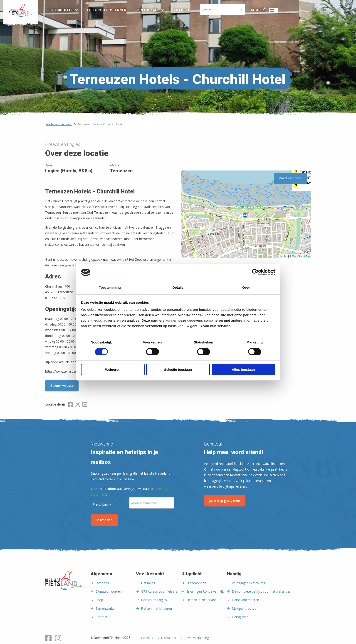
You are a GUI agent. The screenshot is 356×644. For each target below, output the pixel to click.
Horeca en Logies (154, 600)
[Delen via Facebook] (71, 405)
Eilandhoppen (196, 583)
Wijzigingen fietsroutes (248, 583)
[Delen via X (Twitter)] (78, 405)
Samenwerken (106, 608)
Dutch (274, 11)
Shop (256, 10)
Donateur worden (109, 591)
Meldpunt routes (244, 608)
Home (21, 11)
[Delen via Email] (85, 405)
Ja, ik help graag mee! (225, 501)
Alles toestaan (243, 370)
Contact (101, 617)
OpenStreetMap (301, 256)
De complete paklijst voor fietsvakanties (261, 591)
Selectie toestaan (178, 370)
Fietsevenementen (245, 600)
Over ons (102, 583)
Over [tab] (246, 287)
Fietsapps (148, 583)
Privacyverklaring (197, 638)
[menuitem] (21, 11)
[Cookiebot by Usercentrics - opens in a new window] (255, 272)
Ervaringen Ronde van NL (205, 591)
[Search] (222, 9)
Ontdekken (149, 10)
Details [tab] (178, 287)
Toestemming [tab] (110, 287)
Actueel (182, 10)
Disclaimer (169, 638)
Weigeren (113, 370)
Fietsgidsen (240, 617)
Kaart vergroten (291, 178)
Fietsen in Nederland (201, 600)
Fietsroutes (61, 10)
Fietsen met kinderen (156, 608)
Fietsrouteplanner (107, 10)
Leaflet (284, 256)
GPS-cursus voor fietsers (159, 591)
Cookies (147, 638)
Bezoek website (62, 386)
